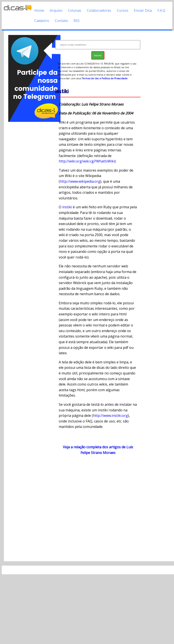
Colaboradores (99, 10)
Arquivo (56, 10)
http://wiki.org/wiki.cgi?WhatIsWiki (87, 161)
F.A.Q (161, 10)
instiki (67, 207)
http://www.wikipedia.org (80, 181)
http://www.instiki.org (110, 416)
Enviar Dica (143, 10)
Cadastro (42, 21)
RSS (77, 21)
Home (39, 10)
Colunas (74, 10)
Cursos (123, 10)
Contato (61, 21)
